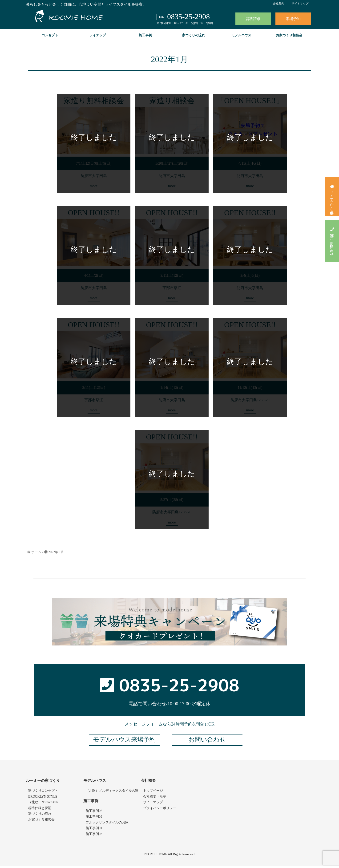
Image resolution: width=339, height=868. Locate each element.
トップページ (153, 793)
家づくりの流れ (194, 35)
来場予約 (293, 19)
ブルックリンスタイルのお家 (107, 825)
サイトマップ (300, 4)
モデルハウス (241, 35)
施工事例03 (94, 836)
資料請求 (253, 19)
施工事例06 (94, 813)
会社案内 (278, 4)
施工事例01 (94, 831)
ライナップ (98, 35)
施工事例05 (94, 819)
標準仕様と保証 (40, 810)
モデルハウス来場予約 (124, 742)
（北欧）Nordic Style (43, 805)
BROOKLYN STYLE (43, 799)
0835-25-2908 (188, 16)
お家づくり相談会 (289, 35)
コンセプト (50, 35)
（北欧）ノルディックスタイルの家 (112, 793)
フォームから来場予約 (332, 197)
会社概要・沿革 (155, 799)
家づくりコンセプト (43, 793)
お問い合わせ (207, 742)
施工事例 (145, 35)
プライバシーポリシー (160, 810)
